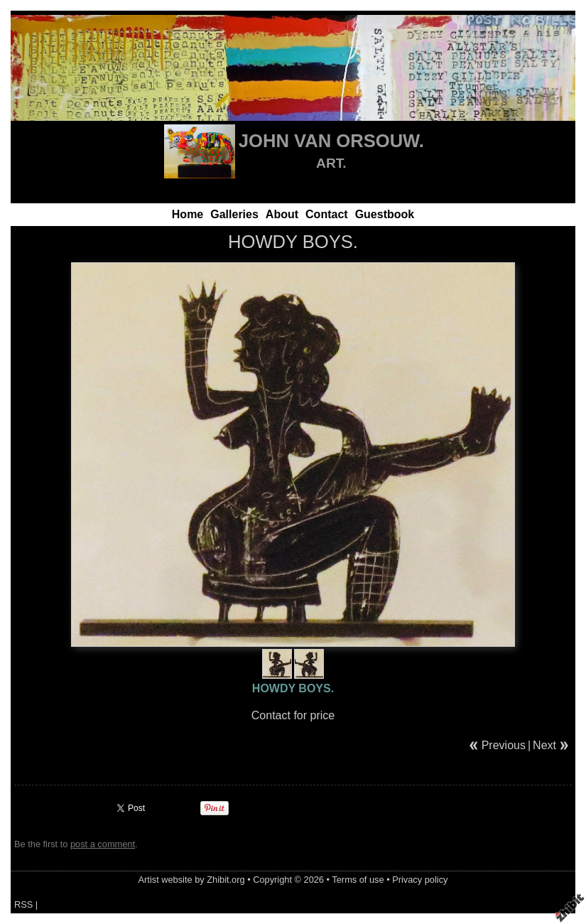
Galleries (234, 214)
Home (188, 214)
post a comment (103, 844)
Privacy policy (420, 880)
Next (544, 745)
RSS (23, 904)
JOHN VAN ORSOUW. (331, 141)
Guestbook (385, 214)
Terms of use (358, 880)
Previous (504, 745)
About (282, 214)
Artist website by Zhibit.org (192, 880)
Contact (327, 214)
